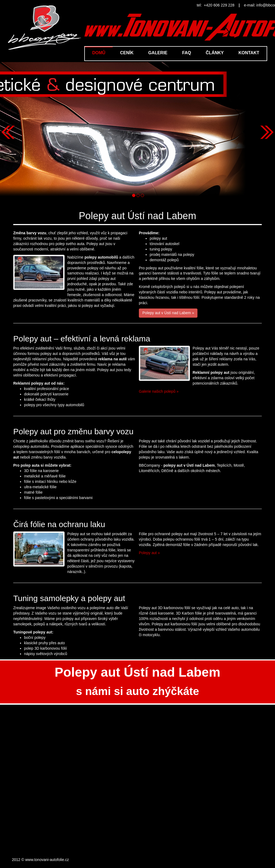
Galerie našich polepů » (159, 391)
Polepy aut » (149, 553)
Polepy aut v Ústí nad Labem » (168, 313)
